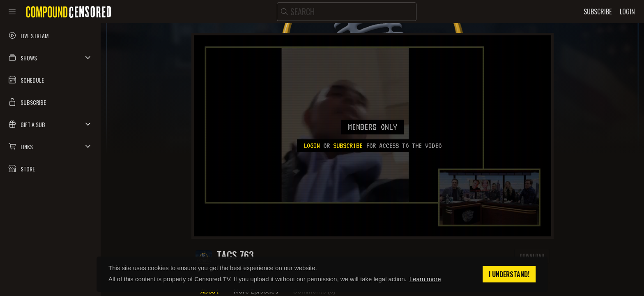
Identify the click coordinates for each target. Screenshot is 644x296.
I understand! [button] (509, 274)
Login (312, 146)
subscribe (348, 146)
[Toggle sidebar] (12, 12)
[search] (347, 12)
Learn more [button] (425, 279)
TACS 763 (235, 255)
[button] (50, 58)
